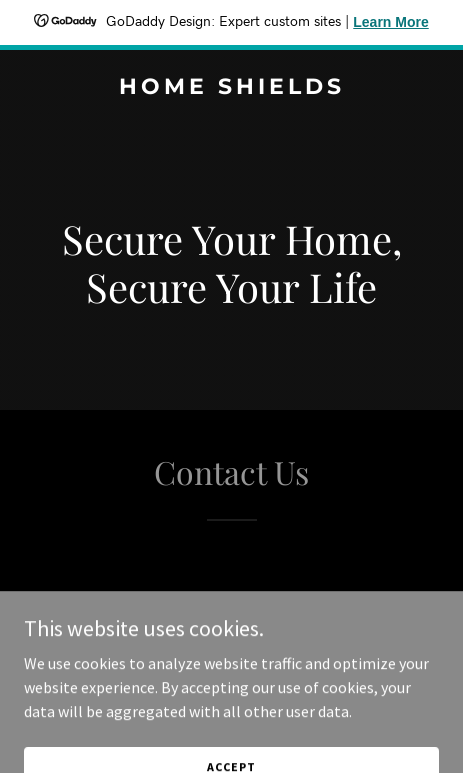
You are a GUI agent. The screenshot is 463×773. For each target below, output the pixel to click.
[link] (231, 88)
